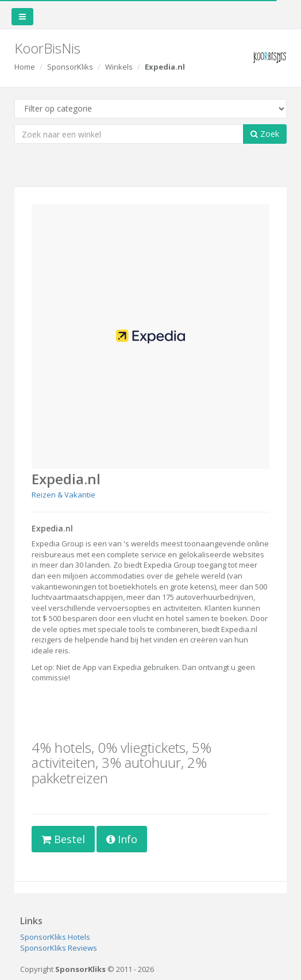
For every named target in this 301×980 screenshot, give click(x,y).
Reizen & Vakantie (63, 495)
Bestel (63, 839)
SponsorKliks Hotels (55, 937)
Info (122, 839)
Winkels (119, 67)
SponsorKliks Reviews (59, 948)
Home (25, 67)
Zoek (265, 134)
